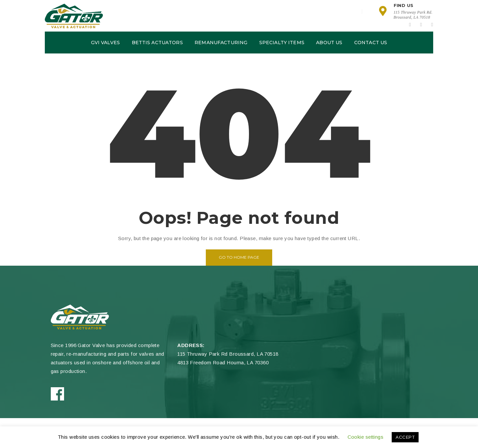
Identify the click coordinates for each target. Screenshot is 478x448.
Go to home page (239, 257)
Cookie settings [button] (366, 437)
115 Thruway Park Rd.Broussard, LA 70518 (413, 15)
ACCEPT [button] (405, 437)
